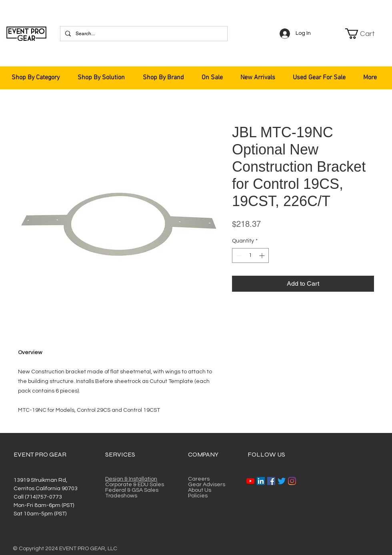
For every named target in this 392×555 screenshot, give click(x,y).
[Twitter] (282, 481)
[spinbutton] (250, 255)
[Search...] (143, 34)
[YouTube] (250, 481)
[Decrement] (238, 255)
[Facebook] (271, 481)
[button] (365, 34)
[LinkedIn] (261, 481)
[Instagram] (292, 481)
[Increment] (263, 255)
